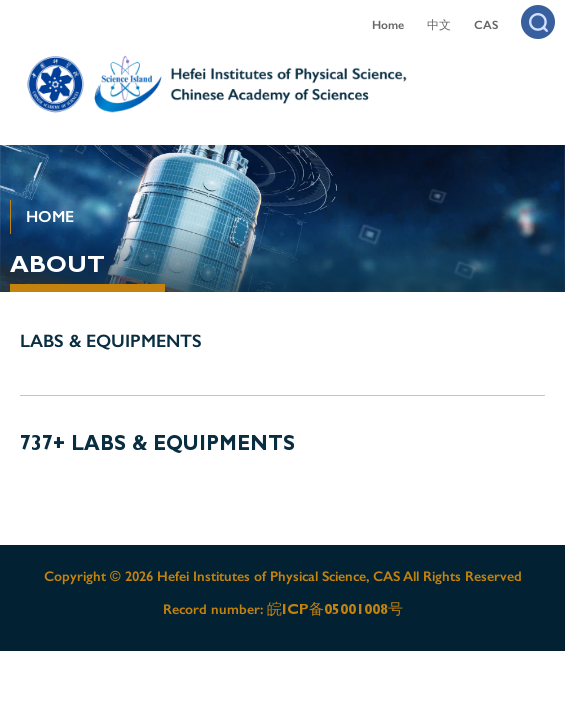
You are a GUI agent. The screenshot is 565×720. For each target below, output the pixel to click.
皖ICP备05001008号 (335, 609)
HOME (50, 216)
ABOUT (57, 264)
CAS (486, 25)
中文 (439, 25)
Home (388, 25)
